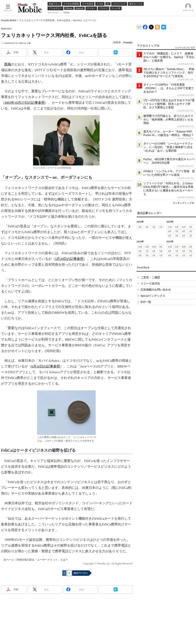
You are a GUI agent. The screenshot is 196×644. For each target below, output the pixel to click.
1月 (161, 227)
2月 (154, 227)
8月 (170, 231)
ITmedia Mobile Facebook (145, 26)
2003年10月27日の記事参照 (25, 103)
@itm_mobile (151, 26)
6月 (184, 231)
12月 (170, 227)
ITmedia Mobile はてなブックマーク (164, 26)
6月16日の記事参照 (46, 366)
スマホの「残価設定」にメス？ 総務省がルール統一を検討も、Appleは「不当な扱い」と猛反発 (169, 57)
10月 (184, 227)
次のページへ (81, 573)
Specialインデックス (153, 296)
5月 (191, 231)
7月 (177, 231)
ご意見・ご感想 (150, 277)
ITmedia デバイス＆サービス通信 (139, 26)
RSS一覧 (146, 302)
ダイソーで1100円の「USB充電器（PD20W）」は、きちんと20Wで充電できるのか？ (168, 88)
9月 (191, 227)
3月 (147, 227)
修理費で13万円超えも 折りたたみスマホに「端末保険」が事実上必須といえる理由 (168, 119)
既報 (8, 64)
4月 (140, 227)
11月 (177, 227)
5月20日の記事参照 (69, 259)
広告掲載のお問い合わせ (156, 290)
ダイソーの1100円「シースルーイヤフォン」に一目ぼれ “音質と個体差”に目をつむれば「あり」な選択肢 (168, 147)
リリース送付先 (150, 284)
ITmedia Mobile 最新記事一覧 (157, 26)
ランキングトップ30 (183, 203)
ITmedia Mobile (9, 20)
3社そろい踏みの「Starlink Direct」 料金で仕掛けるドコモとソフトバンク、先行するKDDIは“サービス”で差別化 (169, 73)
